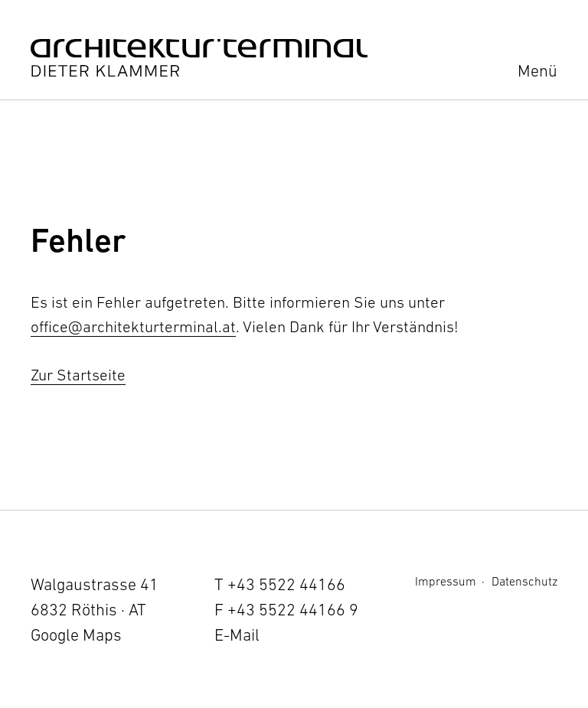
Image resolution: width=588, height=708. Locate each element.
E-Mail (237, 635)
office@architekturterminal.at (133, 326)
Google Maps (76, 635)
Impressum (446, 581)
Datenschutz (524, 581)
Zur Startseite (78, 375)
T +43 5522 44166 (280, 584)
